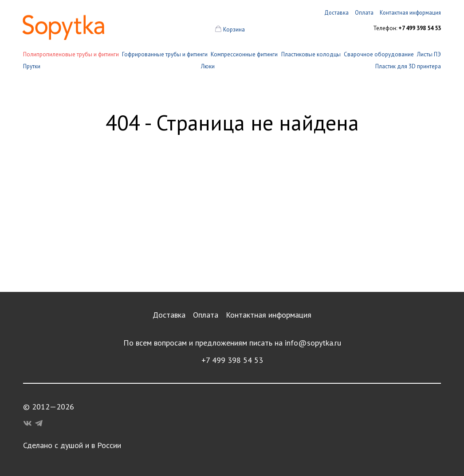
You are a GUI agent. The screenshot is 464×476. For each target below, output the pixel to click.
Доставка (169, 315)
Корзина (234, 30)
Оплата (206, 315)
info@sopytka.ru (313, 343)
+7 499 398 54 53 (232, 360)
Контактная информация (269, 315)
